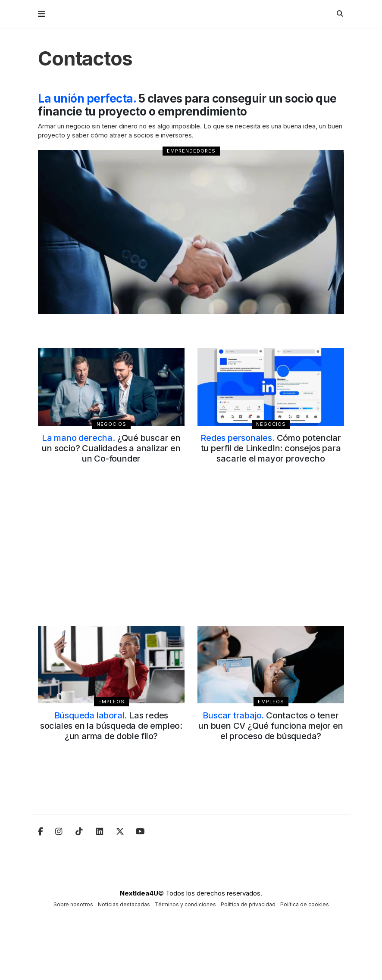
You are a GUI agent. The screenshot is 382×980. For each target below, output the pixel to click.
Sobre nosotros (73, 904)
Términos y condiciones (185, 904)
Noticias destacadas (124, 904)
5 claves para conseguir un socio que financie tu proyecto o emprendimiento (187, 105)
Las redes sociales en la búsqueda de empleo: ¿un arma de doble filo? (111, 726)
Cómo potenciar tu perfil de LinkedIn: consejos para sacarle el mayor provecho (271, 448)
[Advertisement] (191, 555)
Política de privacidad (248, 904)
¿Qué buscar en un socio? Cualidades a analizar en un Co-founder (111, 448)
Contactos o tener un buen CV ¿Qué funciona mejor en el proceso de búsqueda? (271, 726)
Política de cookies (305, 904)
